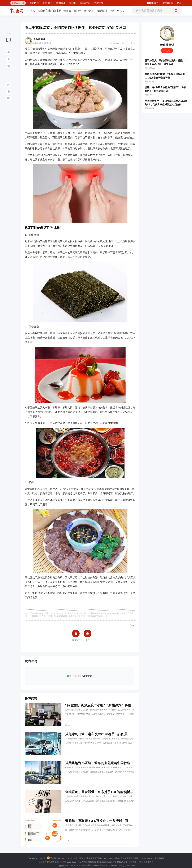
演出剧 (73, 3)
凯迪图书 (48, 3)
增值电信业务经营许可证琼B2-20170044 (96, 858)
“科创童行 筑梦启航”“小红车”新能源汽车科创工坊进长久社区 (109, 705)
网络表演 (85, 3)
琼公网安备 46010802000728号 (62, 858)
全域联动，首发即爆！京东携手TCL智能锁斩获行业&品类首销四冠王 (115, 792)
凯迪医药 (34, 3)
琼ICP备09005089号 (37, 858)
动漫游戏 (98, 3)
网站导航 (168, 3)
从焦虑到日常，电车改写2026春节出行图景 (96, 734)
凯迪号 (155, 3)
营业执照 (132, 862)
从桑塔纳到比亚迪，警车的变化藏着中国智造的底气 (102, 763)
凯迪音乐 (61, 3)
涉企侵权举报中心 (146, 862)
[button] (18, 3)
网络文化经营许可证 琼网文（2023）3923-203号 (136, 858)
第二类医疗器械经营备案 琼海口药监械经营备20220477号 (102, 862)
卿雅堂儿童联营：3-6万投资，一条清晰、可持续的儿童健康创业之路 (115, 821)
